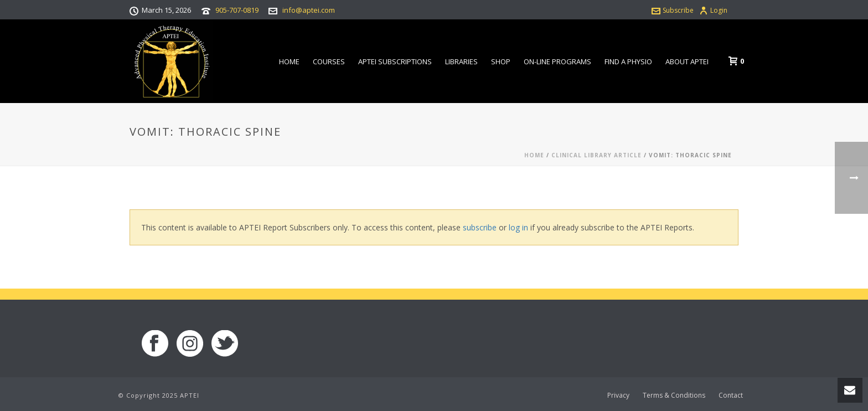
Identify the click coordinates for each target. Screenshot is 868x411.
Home (289, 61)
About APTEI (687, 61)
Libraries (461, 61)
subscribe (480, 227)
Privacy (618, 395)
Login (713, 10)
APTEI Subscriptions (395, 61)
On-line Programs (557, 61)
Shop (501, 61)
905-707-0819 (237, 10)
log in (518, 227)
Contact (731, 395)
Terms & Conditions (674, 395)
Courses (329, 61)
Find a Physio (628, 61)
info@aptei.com (309, 10)
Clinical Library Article (596, 155)
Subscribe (673, 10)
